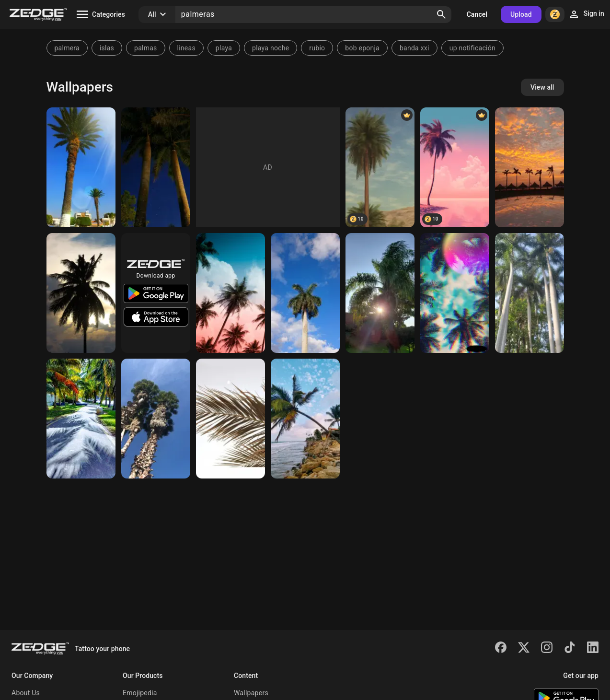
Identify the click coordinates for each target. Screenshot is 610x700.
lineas (186, 48)
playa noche (270, 48)
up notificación (472, 48)
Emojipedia (140, 693)
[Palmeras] (529, 167)
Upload (521, 14)
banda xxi (414, 48)
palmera (67, 48)
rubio (317, 48)
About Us (26, 693)
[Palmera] (81, 167)
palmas (146, 48)
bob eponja (362, 48)
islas (107, 48)
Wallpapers (251, 693)
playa (224, 48)
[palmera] (380, 167)
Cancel (477, 14)
